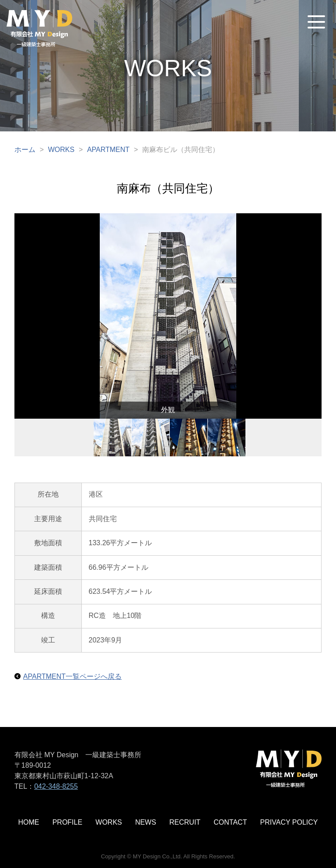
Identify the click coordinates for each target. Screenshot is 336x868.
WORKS (61, 150)
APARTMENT (108, 150)
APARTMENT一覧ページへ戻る (72, 676)
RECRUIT (185, 822)
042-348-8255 (56, 786)
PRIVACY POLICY (289, 822)
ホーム (25, 150)
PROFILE (67, 822)
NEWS (146, 822)
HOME (29, 822)
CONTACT (230, 822)
